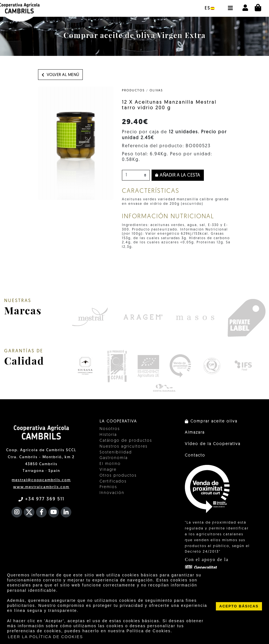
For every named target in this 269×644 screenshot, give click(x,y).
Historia (108, 435)
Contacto (195, 456)
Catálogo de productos (126, 441)
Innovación (112, 493)
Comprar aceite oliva (211, 421)
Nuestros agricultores (124, 447)
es (210, 8)
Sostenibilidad (116, 452)
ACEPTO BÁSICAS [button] (239, 606)
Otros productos (118, 476)
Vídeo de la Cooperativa (213, 444)
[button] (230, 5)
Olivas (156, 91)
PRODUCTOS (133, 91)
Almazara (195, 433)
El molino (110, 464)
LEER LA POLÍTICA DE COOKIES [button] (45, 637)
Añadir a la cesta (178, 175)
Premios (108, 487)
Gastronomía (114, 458)
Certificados (113, 482)
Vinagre (108, 470)
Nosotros (110, 429)
